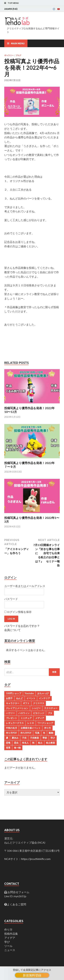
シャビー (36, 708)
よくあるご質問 (17, 904)
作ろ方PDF (26, 733)
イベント (31, 698)
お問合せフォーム (18, 892)
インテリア (44, 698)
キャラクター (13, 703)
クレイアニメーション (17, 708)
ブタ (50, 713)
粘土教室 (51, 743)
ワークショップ (45, 723)
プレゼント (12, 718)
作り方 (48, 728)
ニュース (10, 950)
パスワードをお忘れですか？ (22, 626)
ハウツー (10, 713)
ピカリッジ (39, 713)
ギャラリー (9, 55)
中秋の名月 (12, 728)
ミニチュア (26, 718)
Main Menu (18, 43)
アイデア (10, 938)
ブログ (18, 55)
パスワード (11, 599)
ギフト (26, 703)
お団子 (9, 698)
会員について (12, 630)
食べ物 (17, 748)
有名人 (25, 743)
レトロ (31, 723)
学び (53, 738)
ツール (8, 946)
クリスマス (39, 703)
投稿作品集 (11, 934)
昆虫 (16, 743)
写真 (37, 733)
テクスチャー (51, 708)
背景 (8, 748)
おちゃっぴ (43, 693)
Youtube (29, 693)
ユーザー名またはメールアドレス (25, 586)
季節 (45, 738)
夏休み (15, 738)
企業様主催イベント (31, 728)
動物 (51, 733)
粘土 (40, 743)
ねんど (20, 698)
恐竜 (8, 743)
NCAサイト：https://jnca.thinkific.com (27, 859)
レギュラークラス (15, 723)
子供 (24, 738)
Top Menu (13, 3)
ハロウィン (24, 713)
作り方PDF (11, 733)
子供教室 (34, 738)
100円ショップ (14, 693)
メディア (40, 718)
